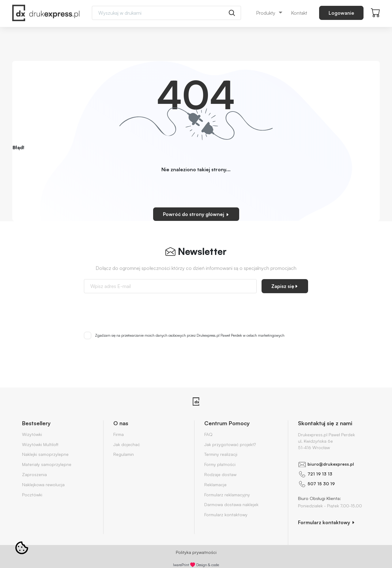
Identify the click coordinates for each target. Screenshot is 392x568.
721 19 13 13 (320, 474)
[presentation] (196, 310)
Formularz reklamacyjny (227, 495)
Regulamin (124, 454)
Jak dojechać (127, 444)
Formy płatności (220, 464)
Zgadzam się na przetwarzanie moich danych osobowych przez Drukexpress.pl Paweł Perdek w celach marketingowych (190, 335)
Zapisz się (285, 286)
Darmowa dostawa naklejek (231, 504)
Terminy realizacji (221, 454)
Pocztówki (32, 495)
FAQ (208, 434)
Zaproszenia (34, 474)
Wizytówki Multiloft (40, 444)
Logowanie (341, 13)
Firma (119, 434)
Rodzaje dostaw (220, 474)
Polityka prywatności (196, 552)
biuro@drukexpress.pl (331, 464)
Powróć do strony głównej (196, 214)
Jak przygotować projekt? (230, 444)
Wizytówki (32, 434)
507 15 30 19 (321, 484)
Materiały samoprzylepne (47, 464)
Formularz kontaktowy (226, 515)
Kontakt (299, 13)
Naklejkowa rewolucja (43, 485)
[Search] (166, 13)
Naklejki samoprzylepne (45, 454)
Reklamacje (215, 485)
